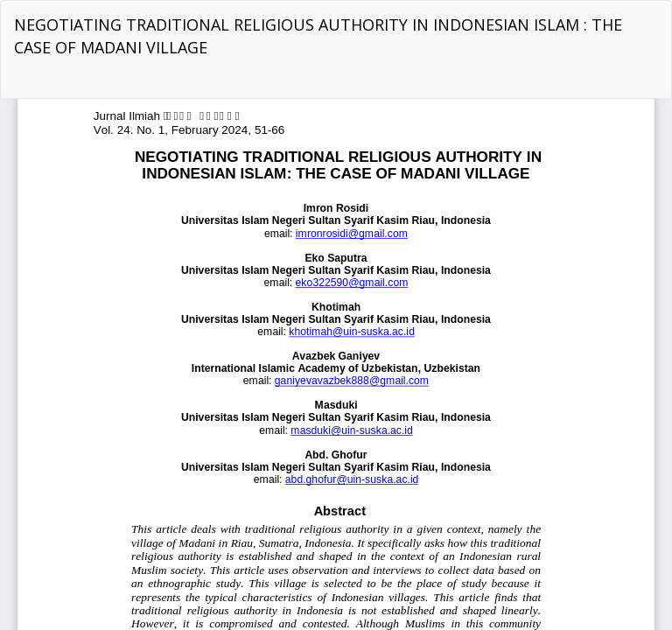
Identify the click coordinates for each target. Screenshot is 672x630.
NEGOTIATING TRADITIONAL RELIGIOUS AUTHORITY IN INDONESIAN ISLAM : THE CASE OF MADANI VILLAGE (318, 36)
